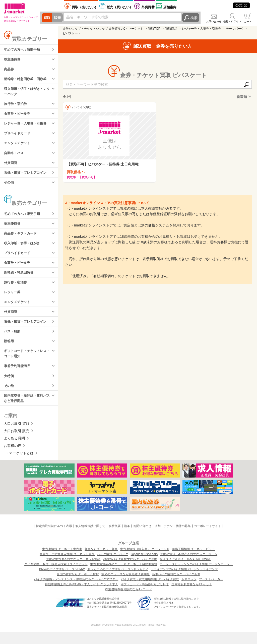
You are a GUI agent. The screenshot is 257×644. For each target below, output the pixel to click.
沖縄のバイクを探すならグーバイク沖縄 (130, 571)
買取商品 (171, 29)
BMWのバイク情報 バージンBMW (62, 581)
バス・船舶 (13, 341)
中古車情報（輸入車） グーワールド (145, 561)
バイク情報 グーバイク (113, 566)
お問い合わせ (214, 21)
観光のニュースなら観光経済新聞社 (125, 586)
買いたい (120, 7)
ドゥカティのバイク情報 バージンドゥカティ (118, 581)
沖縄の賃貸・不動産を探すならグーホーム (189, 566)
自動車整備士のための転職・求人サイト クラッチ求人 (81, 596)
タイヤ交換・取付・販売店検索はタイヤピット (56, 576)
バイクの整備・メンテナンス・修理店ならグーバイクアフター (76, 591)
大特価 (9, 387)
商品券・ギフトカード (22, 239)
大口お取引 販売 (17, 443)
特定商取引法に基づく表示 (54, 538)
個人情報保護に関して (90, 538)
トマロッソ (189, 591)
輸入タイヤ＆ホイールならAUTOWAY (185, 571)
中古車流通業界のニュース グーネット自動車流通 (124, 576)
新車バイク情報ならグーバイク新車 (176, 586)
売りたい (85, 7)
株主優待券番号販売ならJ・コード (128, 601)
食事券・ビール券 (18, 116)
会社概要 (115, 538)
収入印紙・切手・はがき (23, 249)
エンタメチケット (18, 147)
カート (248, 21)
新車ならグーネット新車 (101, 561)
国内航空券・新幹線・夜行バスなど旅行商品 (27, 410)
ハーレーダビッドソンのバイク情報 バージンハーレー (196, 576)
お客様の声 (13, 458)
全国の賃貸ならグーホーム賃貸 (78, 586)
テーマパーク (235, 29)
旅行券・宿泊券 (16, 106)
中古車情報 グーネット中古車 (62, 561)
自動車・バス (15, 157)
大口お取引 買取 (17, 436)
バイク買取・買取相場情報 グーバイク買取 (150, 591)
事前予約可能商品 (18, 377)
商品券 (9, 70)
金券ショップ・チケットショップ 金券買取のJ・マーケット (103, 29)
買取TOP (154, 29)
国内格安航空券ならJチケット (192, 596)
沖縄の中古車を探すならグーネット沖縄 (73, 571)
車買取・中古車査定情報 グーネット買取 (67, 566)
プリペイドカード (18, 137)
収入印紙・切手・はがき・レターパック (27, 93)
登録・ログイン (232, 21)
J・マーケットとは (19, 465)
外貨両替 (148, 7)
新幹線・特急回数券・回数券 (27, 80)
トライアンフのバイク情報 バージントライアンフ (184, 581)
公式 (241, 5)
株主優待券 (13, 60)
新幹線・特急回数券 (20, 280)
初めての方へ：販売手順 (23, 219)
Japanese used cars (144, 566)
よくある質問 (14, 450)
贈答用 (9, 351)
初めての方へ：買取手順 (23, 50)
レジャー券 (13, 300)
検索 (194, 18)
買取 (47, 18)
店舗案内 (170, 7)
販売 (58, 18)
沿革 (127, 538)
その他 (9, 187)
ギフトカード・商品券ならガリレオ (145, 596)
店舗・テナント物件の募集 (173, 538)
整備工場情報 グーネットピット (193, 561)
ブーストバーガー (211, 591)
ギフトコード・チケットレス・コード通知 (25, 364)
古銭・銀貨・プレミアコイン (27, 177)
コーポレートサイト (208, 538)
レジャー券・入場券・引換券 (27, 126)
